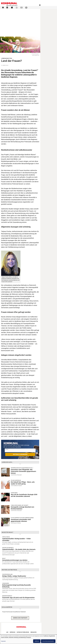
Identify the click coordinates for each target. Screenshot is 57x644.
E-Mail (7, 449)
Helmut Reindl (17, 523)
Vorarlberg (14, 493)
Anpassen (3, 641)
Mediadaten (33, 632)
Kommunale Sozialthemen (13, 612)
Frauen (4, 612)
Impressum (12, 632)
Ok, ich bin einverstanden (48, 641)
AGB (7, 632)
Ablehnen (37, 641)
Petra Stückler (17, 475)
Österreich (23, 612)
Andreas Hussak (18, 486)
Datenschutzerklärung (23, 632)
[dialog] (28, 639)
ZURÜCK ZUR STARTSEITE (20, 618)
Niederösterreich (7, 596)
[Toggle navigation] (40, 5)
